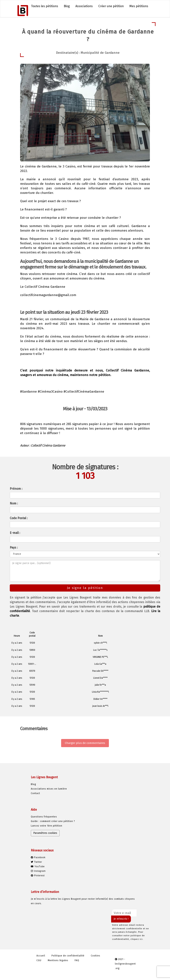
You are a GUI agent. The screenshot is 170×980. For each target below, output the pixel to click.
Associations (84, 6)
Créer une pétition (111, 6)
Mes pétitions (139, 6)
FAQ (77, 960)
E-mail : (15, 533)
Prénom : (16, 489)
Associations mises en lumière (49, 789)
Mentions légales (58, 960)
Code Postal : (19, 518)
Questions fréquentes (44, 817)
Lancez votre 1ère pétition (47, 826)
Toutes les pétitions (45, 6)
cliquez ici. (137, 939)
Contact (35, 793)
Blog (67, 6)
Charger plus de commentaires (85, 743)
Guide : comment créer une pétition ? (53, 821)
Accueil (41, 956)
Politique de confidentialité (68, 956)
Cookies (96, 956)
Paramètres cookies (45, 833)
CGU (39, 960)
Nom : (14, 503)
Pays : (14, 548)
